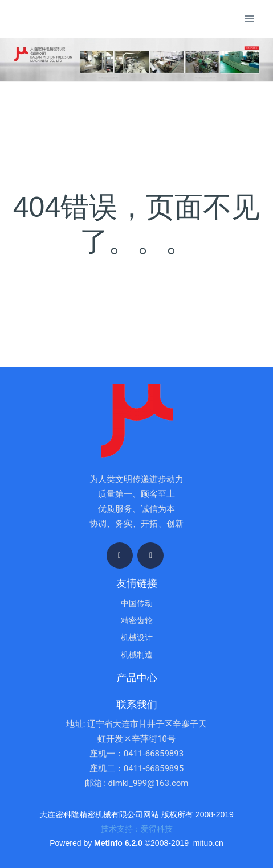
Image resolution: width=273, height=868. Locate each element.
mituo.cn (208, 843)
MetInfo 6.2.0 (118, 843)
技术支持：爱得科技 (137, 829)
